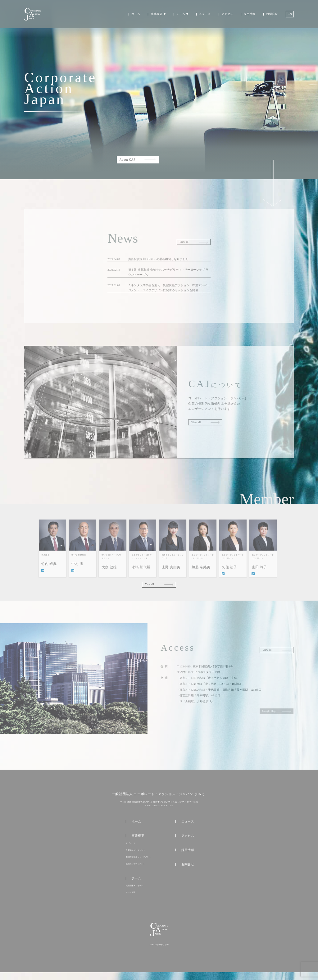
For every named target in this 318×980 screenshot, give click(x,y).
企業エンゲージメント (135, 854)
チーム (181, 14)
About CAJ (127, 160)
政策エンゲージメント (135, 869)
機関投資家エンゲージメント (138, 861)
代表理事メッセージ (134, 891)
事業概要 (157, 14)
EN (290, 14)
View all (150, 587)
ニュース (205, 14)
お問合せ (272, 14)
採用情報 (250, 14)
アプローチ (131, 847)
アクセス (227, 14)
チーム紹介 (131, 898)
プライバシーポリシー (159, 953)
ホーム (136, 14)
